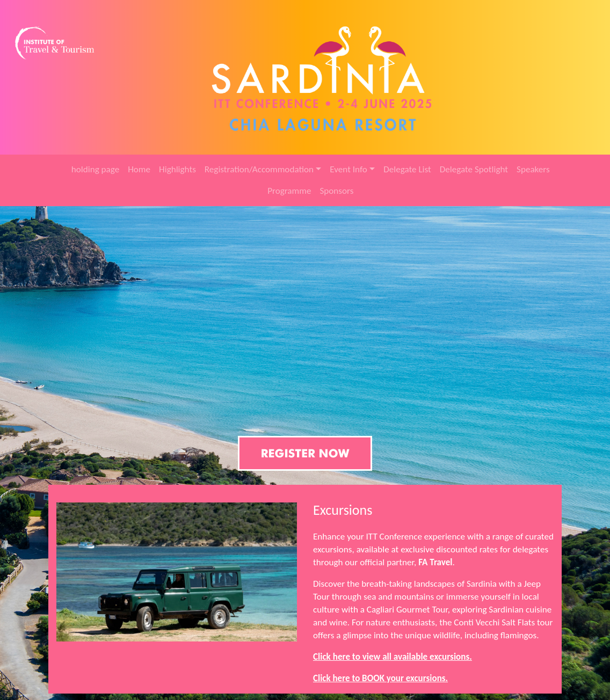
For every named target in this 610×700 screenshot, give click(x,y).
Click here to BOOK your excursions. (380, 680)
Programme (289, 187)
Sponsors (336, 187)
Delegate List (407, 165)
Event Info (348, 165)
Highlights (177, 165)
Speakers (533, 165)
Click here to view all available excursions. (393, 659)
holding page (95, 165)
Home (139, 165)
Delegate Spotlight (474, 165)
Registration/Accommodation (259, 165)
